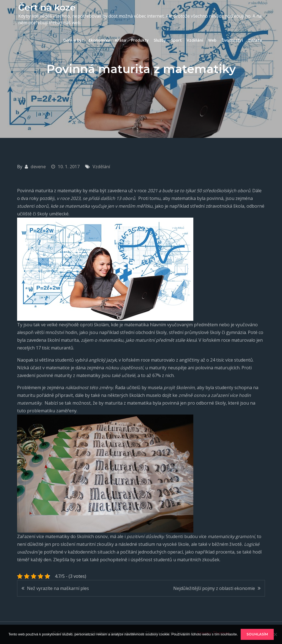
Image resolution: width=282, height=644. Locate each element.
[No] (275, 634)
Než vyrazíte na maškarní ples (58, 588)
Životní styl (232, 40)
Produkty (140, 40)
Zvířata (255, 40)
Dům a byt (74, 40)
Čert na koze (47, 7)
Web (212, 40)
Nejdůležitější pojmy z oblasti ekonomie (214, 588)
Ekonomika (99, 40)
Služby (160, 40)
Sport (176, 40)
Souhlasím (257, 634)
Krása (121, 40)
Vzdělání (195, 40)
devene (38, 167)
